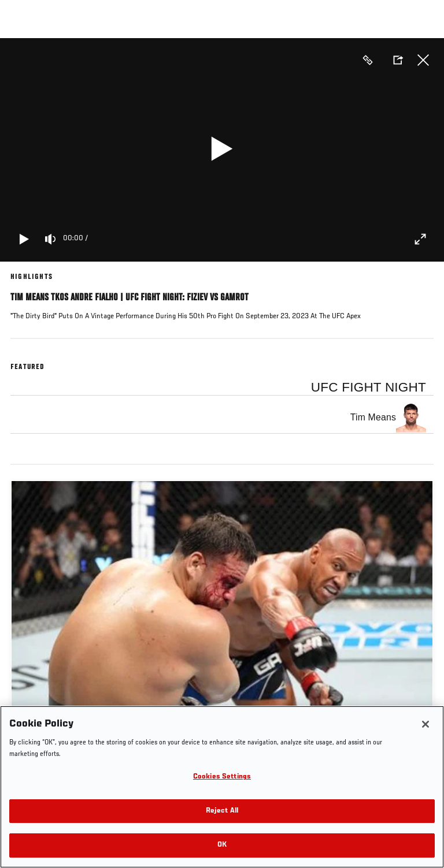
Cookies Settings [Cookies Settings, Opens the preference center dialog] (222, 777)
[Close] (425, 724)
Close (423, 60)
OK (222, 845)
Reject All (222, 811)
